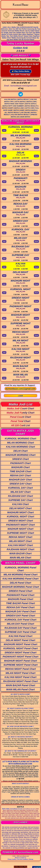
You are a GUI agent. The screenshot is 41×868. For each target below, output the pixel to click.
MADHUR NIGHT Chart (21, 529)
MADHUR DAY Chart (21, 480)
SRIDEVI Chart (21, 459)
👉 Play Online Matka (20, 71)
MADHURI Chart (20, 467)
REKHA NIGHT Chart (21, 537)
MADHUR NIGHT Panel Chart (20, 661)
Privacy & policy (12, 859)
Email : (20, 86)
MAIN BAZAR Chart (20, 553)
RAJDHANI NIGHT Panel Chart (20, 681)
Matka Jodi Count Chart (20, 408)
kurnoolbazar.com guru (29, 809)
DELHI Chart (21, 451)
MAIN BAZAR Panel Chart (21, 685)
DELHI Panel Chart (20, 583)
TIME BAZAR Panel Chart (20, 603)
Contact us (23, 858)
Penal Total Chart (20, 421)
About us (17, 858)
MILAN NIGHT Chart (21, 541)
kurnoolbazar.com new (16, 809)
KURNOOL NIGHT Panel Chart (21, 648)
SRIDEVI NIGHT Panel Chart (20, 653)
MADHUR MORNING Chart (21, 455)
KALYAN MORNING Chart (20, 447)
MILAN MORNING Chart (21, 443)
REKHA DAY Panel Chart (20, 607)
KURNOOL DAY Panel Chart (21, 620)
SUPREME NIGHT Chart (20, 533)
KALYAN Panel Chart (20, 636)
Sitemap (31, 859)
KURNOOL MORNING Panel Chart (20, 569)
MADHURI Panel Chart (20, 599)
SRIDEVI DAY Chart (20, 484)
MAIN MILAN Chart (21, 558)
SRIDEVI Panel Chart (20, 591)
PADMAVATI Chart (21, 463)
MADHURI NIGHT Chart (21, 512)
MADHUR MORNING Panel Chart (20, 587)
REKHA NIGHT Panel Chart (20, 669)
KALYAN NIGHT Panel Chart (20, 677)
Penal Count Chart (21, 417)
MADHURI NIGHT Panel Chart (20, 644)
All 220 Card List (20, 425)
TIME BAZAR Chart (20, 471)
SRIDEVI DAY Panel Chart (20, 616)
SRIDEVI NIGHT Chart (20, 521)
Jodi (4, 130)
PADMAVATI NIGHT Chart (20, 525)
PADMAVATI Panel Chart (20, 595)
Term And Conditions (23, 859)
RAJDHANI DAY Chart (21, 496)
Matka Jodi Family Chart (20, 413)
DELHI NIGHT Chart (20, 508)
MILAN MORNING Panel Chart (20, 575)
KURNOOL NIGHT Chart (20, 517)
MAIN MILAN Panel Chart (20, 689)
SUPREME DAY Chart (20, 500)
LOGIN (20, 396)
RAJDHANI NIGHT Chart (21, 549)
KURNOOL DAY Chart (20, 488)
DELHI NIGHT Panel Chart (20, 640)
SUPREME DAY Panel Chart (21, 632)
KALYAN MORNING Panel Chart (20, 579)
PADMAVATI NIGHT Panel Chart (20, 657)
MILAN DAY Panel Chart (20, 624)
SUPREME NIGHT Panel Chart (21, 665)
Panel (36, 130)
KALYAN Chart (21, 504)
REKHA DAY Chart (21, 475)
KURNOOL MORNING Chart (20, 439)
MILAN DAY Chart (21, 492)
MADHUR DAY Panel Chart (20, 611)
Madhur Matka (6, 809)
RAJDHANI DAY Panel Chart (20, 628)
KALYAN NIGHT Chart (20, 545)
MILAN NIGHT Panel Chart (20, 673)
